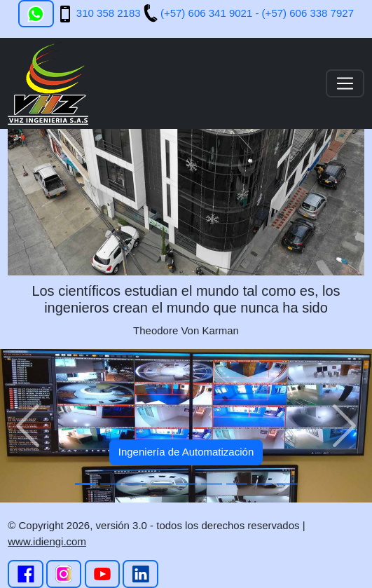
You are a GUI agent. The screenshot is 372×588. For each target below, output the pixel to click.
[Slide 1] (85, 484)
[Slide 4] (161, 484)
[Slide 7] (237, 484)
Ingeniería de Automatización (186, 452)
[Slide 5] (186, 484)
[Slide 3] (136, 484)
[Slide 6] (212, 484)
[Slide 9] (287, 484)
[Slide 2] (111, 484)
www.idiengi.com (47, 541)
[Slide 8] (262, 484)
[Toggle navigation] (345, 83)
